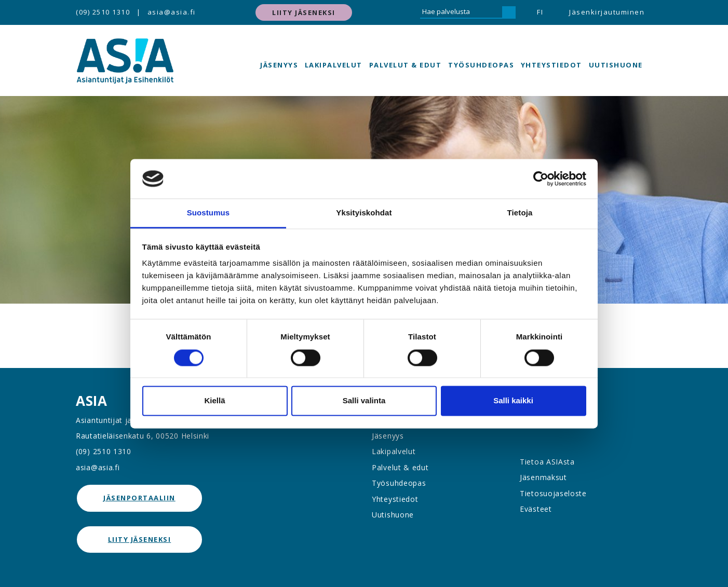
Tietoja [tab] (520, 213)
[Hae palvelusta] (461, 12)
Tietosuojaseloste (553, 493)
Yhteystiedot (551, 65)
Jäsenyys (279, 65)
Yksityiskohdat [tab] (364, 213)
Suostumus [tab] (208, 213)
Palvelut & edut (406, 65)
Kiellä (214, 401)
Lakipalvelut (334, 65)
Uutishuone (616, 65)
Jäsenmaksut (543, 477)
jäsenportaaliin (139, 498)
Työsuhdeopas (481, 65)
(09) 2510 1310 (103, 12)
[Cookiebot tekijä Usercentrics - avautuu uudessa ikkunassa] (541, 179)
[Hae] (509, 12)
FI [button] (540, 12)
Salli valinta (364, 401)
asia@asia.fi (172, 12)
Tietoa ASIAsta (547, 462)
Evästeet (536, 509)
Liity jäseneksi (304, 12)
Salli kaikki (513, 401)
